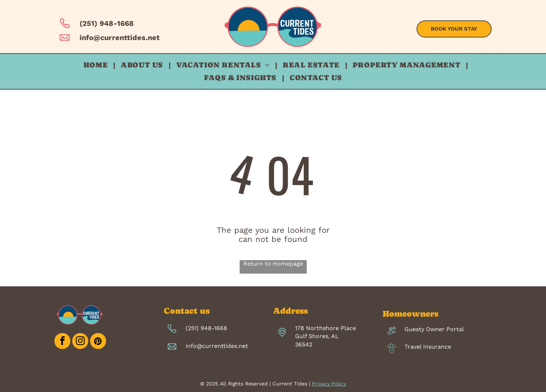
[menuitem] (97, 65)
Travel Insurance (428, 347)
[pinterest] (98, 342)
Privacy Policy (329, 384)
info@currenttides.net (120, 38)
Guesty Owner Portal (434, 329)
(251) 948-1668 (107, 23)
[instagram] (80, 342)
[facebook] (62, 342)
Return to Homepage (273, 264)
